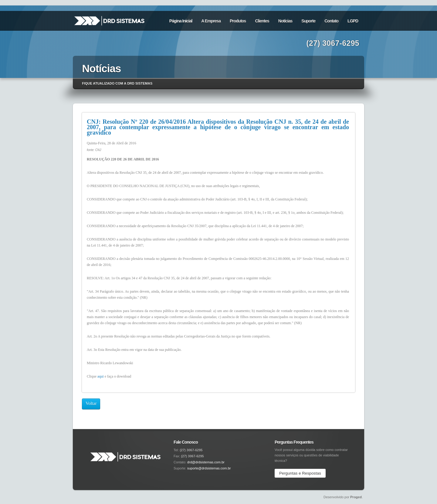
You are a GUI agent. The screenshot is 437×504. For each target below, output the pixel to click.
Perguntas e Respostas (300, 473)
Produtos (238, 21)
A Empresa (211, 21)
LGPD (353, 21)
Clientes (262, 21)
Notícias (285, 21)
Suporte (308, 21)
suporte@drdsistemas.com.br (209, 468)
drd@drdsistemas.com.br (206, 462)
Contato (331, 21)
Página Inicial (181, 21)
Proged (356, 497)
